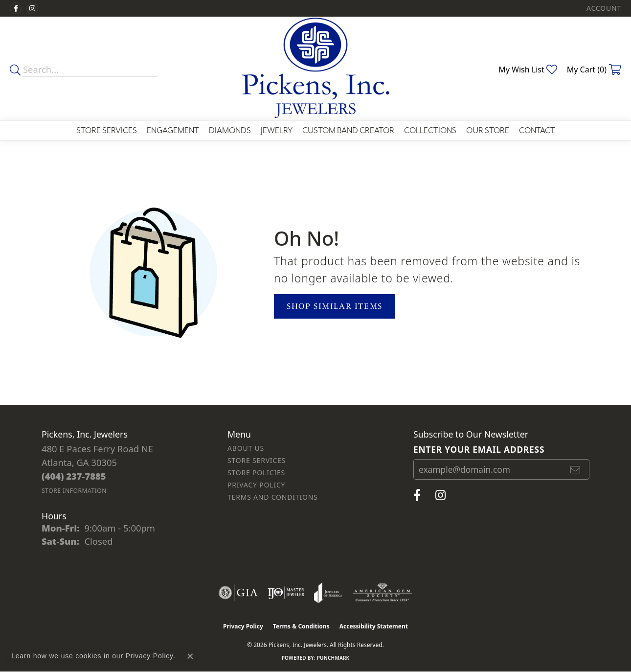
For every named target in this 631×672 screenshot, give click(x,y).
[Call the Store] (74, 476)
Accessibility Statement (374, 626)
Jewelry (277, 130)
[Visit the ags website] (382, 593)
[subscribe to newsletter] (576, 469)
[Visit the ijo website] (286, 593)
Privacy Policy (256, 485)
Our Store (488, 130)
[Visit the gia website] (238, 593)
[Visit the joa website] (328, 593)
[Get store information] (74, 491)
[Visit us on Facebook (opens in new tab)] (16, 8)
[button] (603, 8)
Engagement (173, 130)
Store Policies (256, 473)
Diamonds (230, 130)
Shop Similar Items (335, 306)
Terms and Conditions (273, 497)
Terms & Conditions (301, 626)
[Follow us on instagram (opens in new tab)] (32, 8)
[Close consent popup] (190, 656)
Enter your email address (479, 449)
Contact (537, 130)
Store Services (107, 130)
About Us (246, 448)
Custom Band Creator (348, 130)
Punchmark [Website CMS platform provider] (333, 658)
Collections (430, 130)
